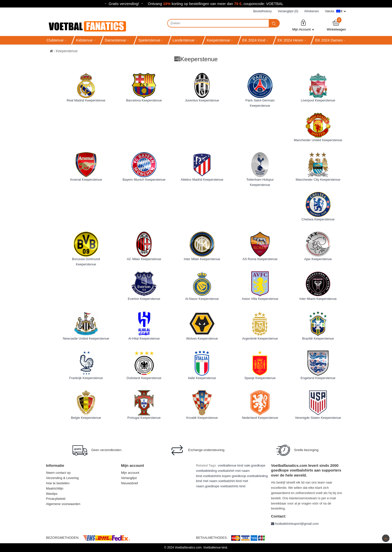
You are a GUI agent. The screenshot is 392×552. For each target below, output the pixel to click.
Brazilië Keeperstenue (318, 338)
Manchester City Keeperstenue (318, 180)
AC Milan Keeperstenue (144, 259)
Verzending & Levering (62, 478)
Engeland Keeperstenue (318, 378)
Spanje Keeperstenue (260, 378)
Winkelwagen (336, 25)
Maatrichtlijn (55, 488)
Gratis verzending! (124, 4)
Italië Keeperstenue (202, 378)
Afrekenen (312, 11)
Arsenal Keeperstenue (86, 180)
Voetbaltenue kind (215, 548)
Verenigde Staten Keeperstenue (318, 418)
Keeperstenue (67, 51)
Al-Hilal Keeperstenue (144, 338)
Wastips (52, 494)
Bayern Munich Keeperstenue (144, 180)
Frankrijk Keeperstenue (86, 378)
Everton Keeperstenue (144, 299)
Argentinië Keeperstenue (260, 338)
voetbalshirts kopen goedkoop (224, 476)
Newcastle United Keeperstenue (86, 338)
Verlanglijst (129, 478)
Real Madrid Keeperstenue (86, 100)
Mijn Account (303, 25)
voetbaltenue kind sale (234, 465)
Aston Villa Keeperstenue (260, 299)
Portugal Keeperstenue (144, 418)
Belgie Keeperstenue (86, 418)
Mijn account (130, 473)
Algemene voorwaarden (63, 504)
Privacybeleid (56, 499)
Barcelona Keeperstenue (144, 100)
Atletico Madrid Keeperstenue (202, 180)
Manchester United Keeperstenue (318, 140)
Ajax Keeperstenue (318, 259)
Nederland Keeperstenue (260, 418)
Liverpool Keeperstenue (318, 100)
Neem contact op (58, 473)
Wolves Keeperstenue (202, 338)
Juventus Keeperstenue (202, 100)
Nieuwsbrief (129, 483)
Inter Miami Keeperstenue (318, 299)
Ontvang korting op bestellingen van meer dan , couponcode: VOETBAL (215, 4)
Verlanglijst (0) (288, 11)
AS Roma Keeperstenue (260, 259)
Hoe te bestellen (58, 483)
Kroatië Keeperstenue (202, 418)
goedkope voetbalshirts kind (225, 486)
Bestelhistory (262, 11)
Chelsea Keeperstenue (318, 219)
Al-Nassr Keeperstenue (202, 299)
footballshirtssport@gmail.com (295, 524)
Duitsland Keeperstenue (144, 378)
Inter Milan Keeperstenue (202, 259)
